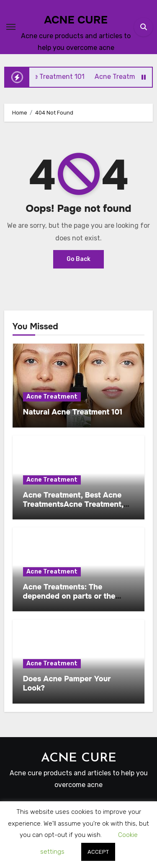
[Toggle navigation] (11, 27)
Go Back (78, 259)
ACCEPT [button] (98, 852)
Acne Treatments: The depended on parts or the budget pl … (69, 596)
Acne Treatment (52, 397)
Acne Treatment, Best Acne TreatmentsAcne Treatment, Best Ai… (73, 504)
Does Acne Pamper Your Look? (67, 683)
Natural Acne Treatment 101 (73, 412)
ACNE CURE (76, 20)
